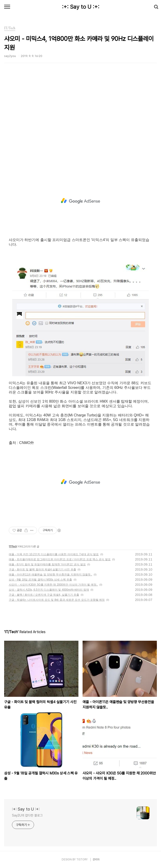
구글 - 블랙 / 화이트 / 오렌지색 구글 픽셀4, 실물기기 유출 (44, 595)
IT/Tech (13, 546)
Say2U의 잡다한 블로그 (27, 815)
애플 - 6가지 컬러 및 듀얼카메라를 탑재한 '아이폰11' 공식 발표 (47, 564)
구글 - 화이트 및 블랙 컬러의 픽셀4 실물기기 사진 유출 (42, 569)
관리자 (96, 859)
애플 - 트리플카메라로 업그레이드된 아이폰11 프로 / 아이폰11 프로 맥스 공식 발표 (60, 559)
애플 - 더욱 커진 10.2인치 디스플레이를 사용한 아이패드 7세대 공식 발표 (54, 554)
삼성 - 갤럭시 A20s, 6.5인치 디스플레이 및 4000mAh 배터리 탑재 (49, 590)
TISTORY (82, 859)
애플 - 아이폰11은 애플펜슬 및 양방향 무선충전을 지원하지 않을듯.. (50, 575)
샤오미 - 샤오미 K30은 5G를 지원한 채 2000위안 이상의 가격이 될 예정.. (53, 585)
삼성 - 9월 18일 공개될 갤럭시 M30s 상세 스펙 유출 (40, 580)
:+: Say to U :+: (81, 7)
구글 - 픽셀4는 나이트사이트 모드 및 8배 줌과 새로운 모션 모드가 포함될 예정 (57, 600)
